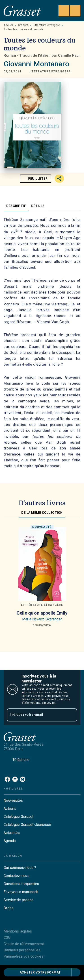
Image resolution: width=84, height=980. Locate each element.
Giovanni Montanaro (36, 64)
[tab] (16, 206)
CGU (7, 938)
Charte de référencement (24, 944)
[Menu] (69, 11)
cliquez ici (49, 703)
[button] (50, 71)
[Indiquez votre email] (36, 715)
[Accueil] (22, 11)
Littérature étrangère (46, 25)
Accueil (9, 25)
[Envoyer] (71, 715)
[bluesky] (23, 779)
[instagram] (15, 779)
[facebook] (7, 779)
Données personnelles (22, 950)
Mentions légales (18, 931)
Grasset (23, 25)
